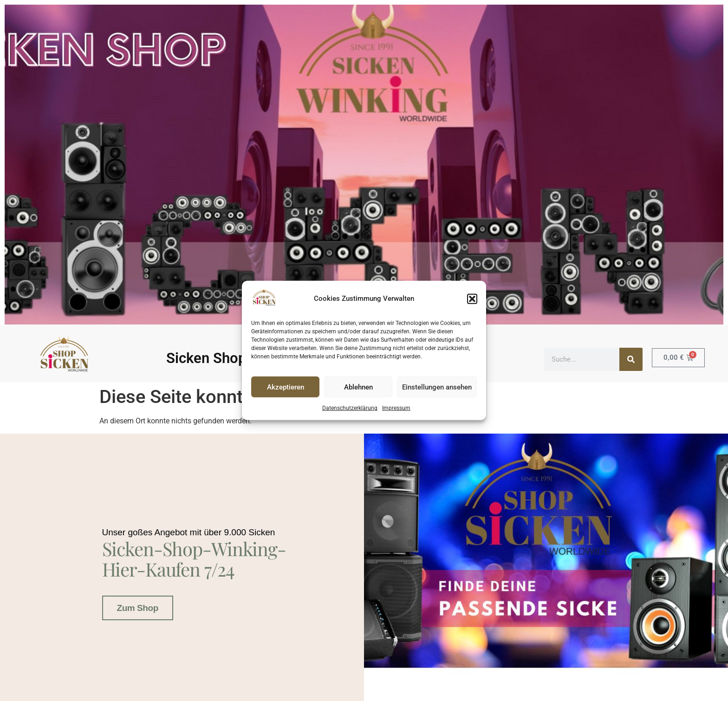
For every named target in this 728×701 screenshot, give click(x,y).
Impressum (396, 408)
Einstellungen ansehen (437, 387)
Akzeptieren (286, 387)
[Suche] (631, 359)
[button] (472, 299)
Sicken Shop (206, 358)
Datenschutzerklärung (350, 408)
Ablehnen (358, 387)
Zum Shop (138, 607)
